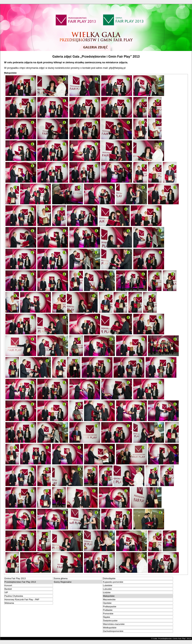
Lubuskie (107, 589)
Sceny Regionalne (63, 582)
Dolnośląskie (109, 578)
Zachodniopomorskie (113, 631)
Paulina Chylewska (14, 596)
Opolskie (107, 603)
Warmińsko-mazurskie (114, 624)
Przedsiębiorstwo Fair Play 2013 (20, 582)
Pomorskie (108, 614)
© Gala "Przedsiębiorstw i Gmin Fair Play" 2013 (171, 638)
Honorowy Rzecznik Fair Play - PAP (22, 599)
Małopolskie (109, 596)
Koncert (8, 585)
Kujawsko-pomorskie (113, 582)
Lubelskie (108, 585)
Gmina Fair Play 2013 (15, 578)
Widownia (9, 603)
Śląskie (107, 617)
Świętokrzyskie (110, 621)
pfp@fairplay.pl (117, 68)
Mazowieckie (109, 599)
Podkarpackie (110, 607)
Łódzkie (107, 592)
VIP (6, 592)
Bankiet (8, 589)
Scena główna (61, 578)
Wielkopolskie (110, 628)
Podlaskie (108, 610)
